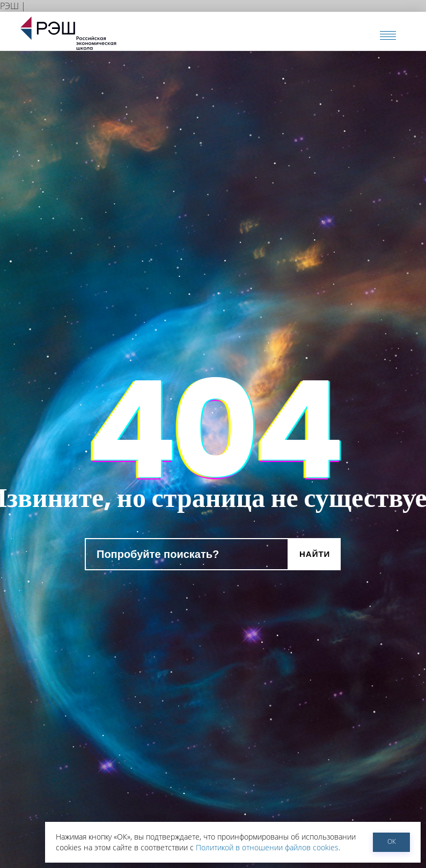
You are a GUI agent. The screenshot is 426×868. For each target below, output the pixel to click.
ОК (392, 841)
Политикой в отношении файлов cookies (267, 847)
